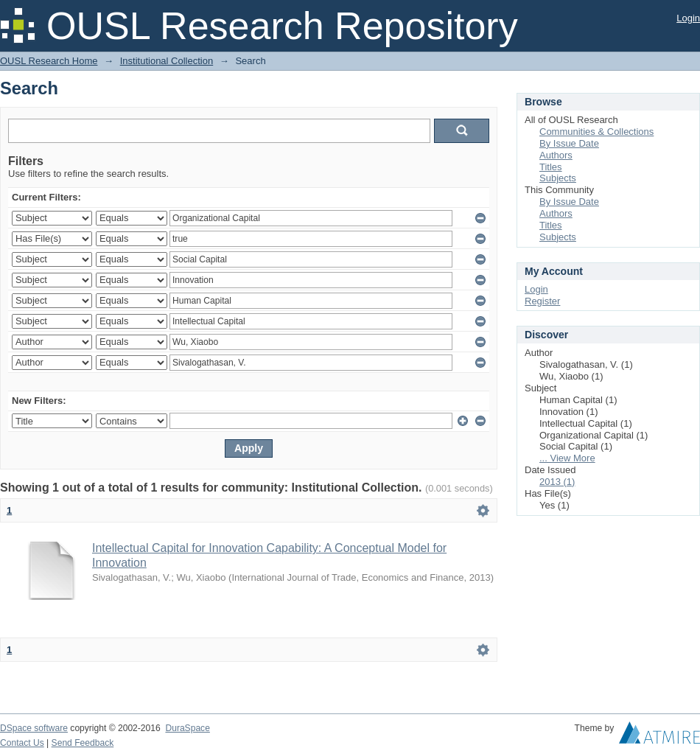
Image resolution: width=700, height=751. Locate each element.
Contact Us (22, 743)
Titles (551, 167)
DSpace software (34, 728)
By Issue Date (569, 143)
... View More (567, 458)
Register (542, 301)
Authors (556, 155)
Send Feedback (83, 743)
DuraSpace (187, 728)
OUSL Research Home (49, 61)
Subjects (558, 178)
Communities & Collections (596, 132)
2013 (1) (557, 482)
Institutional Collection (167, 61)
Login (688, 18)
